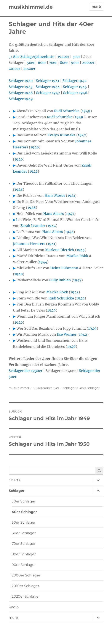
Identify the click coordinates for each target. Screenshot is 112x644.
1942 (82, 135)
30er (76, 57)
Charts (14, 480)
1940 (19, 274)
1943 (74, 292)
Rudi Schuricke (67, 111)
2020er (29, 69)
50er (31, 63)
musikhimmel (19, 388)
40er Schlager (24, 512)
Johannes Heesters (29, 244)
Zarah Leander (33, 226)
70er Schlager (24, 544)
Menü (96, 7)
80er (64, 63)
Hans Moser (55, 195)
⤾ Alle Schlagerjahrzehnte (31, 57)
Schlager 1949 (21, 99)
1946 (19, 159)
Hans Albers (54, 214)
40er (83, 388)
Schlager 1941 (48, 81)
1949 (86, 111)
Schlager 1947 (48, 93)
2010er (14, 69)
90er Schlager (24, 565)
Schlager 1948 (75, 93)
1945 (81, 250)
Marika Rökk (77, 256)
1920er (63, 57)
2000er (88, 63)
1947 (70, 214)
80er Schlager (24, 554)
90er (75, 63)
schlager (93, 388)
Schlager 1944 (48, 87)
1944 (69, 232)
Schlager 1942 (74, 81)
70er (53, 63)
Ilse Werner (67, 334)
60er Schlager (24, 533)
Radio (14, 607)
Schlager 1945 (75, 87)
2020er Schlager (26, 596)
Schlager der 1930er (26, 371)
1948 (19, 189)
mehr (13, 618)
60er (42, 63)
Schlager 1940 (21, 81)
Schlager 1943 (21, 87)
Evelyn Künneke (62, 135)
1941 (71, 195)
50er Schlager (24, 522)
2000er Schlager (26, 575)
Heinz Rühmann (64, 268)
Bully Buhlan (60, 280)
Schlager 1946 (21, 93)
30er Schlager (24, 501)
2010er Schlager (25, 586)
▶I (15, 220)
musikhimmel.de (31, 7)
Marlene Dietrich (60, 250)
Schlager (69, 388)
